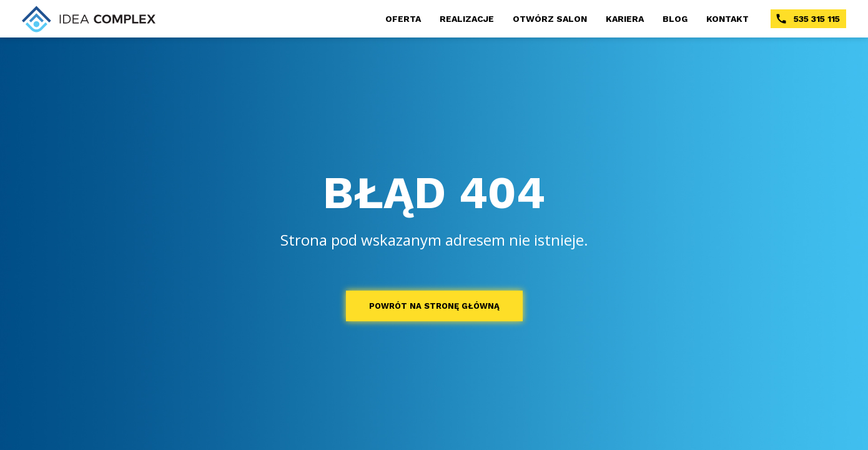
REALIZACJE (467, 19)
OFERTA (403, 19)
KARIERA (625, 19)
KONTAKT (727, 19)
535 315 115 (807, 19)
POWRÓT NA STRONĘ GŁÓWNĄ (434, 306)
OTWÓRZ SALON (550, 19)
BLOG (675, 19)
